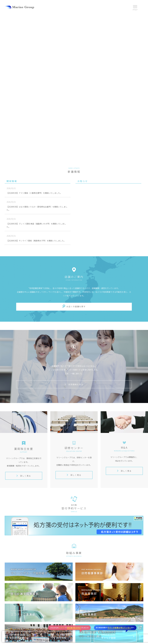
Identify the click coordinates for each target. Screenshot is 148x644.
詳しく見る (24, 476)
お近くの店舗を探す (76, 306)
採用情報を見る (74, 384)
